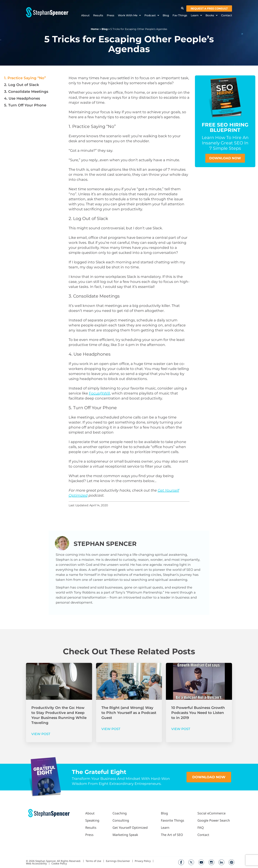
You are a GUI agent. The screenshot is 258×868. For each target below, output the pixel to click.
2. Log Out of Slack (22, 85)
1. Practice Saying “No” (25, 78)
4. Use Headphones (22, 98)
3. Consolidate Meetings (27, 92)
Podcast (152, 15)
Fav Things (180, 15)
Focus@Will (99, 393)
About (85, 15)
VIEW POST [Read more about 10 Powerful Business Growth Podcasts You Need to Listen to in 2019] (181, 729)
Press (111, 15)
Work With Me (129, 15)
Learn (196, 15)
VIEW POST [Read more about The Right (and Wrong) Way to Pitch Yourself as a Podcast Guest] (111, 729)
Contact (227, 15)
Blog (166, 15)
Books (212, 15)
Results (98, 15)
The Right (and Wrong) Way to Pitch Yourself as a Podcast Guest (129, 713)
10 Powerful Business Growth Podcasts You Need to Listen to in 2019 (198, 713)
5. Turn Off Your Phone (25, 105)
